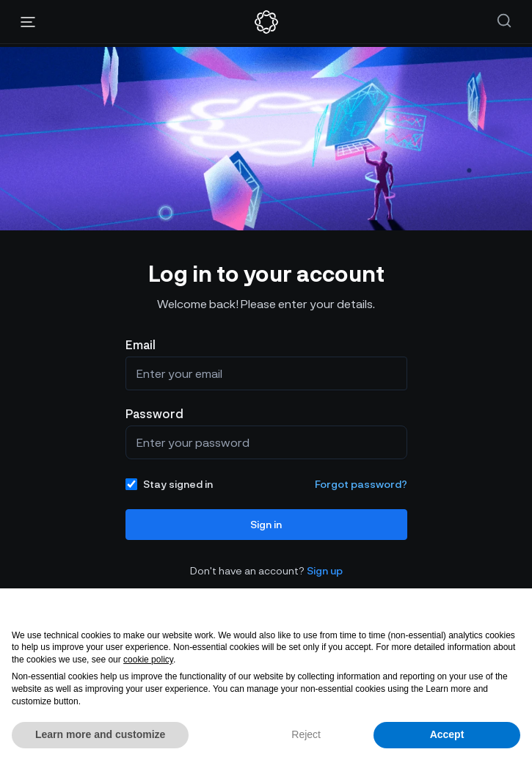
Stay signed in (169, 484)
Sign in (266, 524)
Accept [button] (447, 734)
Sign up (325, 570)
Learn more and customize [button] (100, 734)
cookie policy (148, 660)
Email (141, 344)
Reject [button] (306, 734)
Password (154, 413)
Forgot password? (361, 484)
